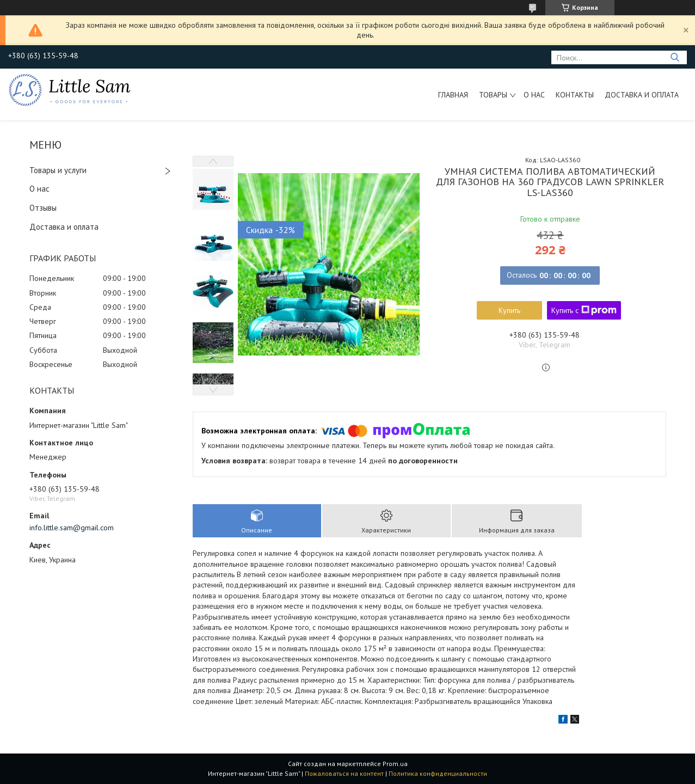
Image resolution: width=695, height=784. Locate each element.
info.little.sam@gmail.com (72, 528)
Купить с (584, 310)
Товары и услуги (58, 170)
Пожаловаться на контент (344, 773)
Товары (493, 95)
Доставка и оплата (642, 95)
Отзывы (43, 208)
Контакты (575, 95)
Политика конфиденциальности (438, 773)
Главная (453, 95)
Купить (509, 310)
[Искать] (675, 57)
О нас (534, 95)
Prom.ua (395, 764)
